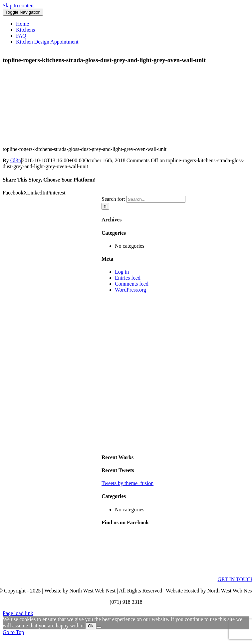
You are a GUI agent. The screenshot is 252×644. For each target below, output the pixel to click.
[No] (99, 627)
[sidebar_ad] (175, 444)
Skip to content (19, 5)
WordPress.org (130, 290)
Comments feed (132, 284)
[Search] (105, 206)
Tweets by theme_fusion (127, 483)
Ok (91, 626)
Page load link (18, 613)
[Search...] (156, 199)
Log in (122, 272)
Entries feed (128, 278)
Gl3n (16, 160)
